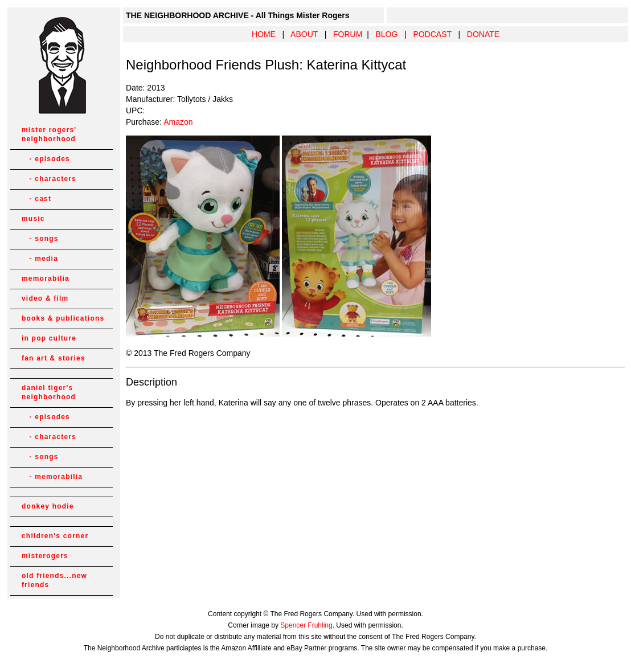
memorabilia (46, 278)
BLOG (386, 34)
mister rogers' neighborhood (49, 134)
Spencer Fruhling (306, 625)
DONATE (483, 34)
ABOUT (304, 34)
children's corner (55, 536)
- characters (49, 179)
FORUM (348, 34)
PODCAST (432, 34)
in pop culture (49, 338)
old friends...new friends (54, 580)
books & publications (63, 318)
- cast (36, 199)
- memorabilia (52, 477)
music (33, 219)
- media (40, 259)
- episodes (46, 159)
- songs (40, 239)
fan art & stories (54, 358)
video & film (45, 298)
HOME (264, 34)
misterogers (45, 556)
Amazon (178, 122)
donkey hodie (48, 506)
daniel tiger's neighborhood (49, 392)
